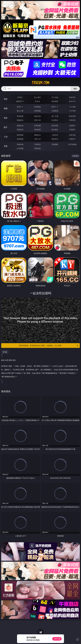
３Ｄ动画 (72, 107)
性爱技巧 (72, 139)
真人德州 (37, 97)
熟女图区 (55, 130)
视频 (6, 108)
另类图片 (72, 130)
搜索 (75, 89)
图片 (6, 127)
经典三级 (37, 120)
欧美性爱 (72, 116)
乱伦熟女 (55, 120)
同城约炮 (20, 144)
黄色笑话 (55, 139)
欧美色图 (55, 126)
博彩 (6, 99)
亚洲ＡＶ (20, 107)
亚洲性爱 (20, 116)
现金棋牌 (55, 101)
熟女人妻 (20, 111)
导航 (6, 146)
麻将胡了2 (20, 101)
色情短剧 (37, 148)
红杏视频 (20, 148)
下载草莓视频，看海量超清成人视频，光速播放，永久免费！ (48, 346)
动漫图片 (72, 126)
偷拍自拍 (37, 116)
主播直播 (55, 111)
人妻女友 (55, 135)
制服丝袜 (20, 120)
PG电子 (20, 97)
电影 (6, 118)
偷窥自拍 (20, 126)
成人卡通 (55, 116)
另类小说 (37, 139)
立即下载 (57, 639)
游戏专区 (72, 97)
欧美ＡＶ (55, 107)
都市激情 (20, 135)
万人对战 (55, 97)
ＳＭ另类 (72, 111)
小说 (6, 137)
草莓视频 (55, 144)
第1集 (5, 352)
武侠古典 (72, 135)
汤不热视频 (72, 144)
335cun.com (40, 83)
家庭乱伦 (37, 135)
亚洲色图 (37, 126)
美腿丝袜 (20, 130)
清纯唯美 (37, 130)
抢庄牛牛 (72, 101)
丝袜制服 (37, 111)
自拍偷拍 (37, 107)
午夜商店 (37, 144)
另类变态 (72, 120)
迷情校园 (20, 139)
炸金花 (37, 101)
